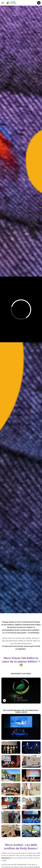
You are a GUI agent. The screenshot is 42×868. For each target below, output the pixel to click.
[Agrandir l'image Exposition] (31, 761)
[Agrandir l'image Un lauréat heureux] (11, 831)
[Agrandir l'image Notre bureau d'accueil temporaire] (31, 803)
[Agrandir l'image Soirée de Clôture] (31, 817)
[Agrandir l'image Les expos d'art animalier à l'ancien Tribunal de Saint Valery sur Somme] (31, 789)
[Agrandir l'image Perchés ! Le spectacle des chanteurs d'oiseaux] (31, 748)
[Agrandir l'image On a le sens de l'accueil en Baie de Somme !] (31, 831)
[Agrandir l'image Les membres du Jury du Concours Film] (11, 775)
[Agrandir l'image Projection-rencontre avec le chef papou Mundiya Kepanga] (11, 761)
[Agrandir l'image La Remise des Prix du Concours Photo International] (11, 748)
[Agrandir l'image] (11, 789)
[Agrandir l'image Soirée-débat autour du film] (31, 775)
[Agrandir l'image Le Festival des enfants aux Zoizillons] (11, 803)
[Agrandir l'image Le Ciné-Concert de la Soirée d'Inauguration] (21, 727)
